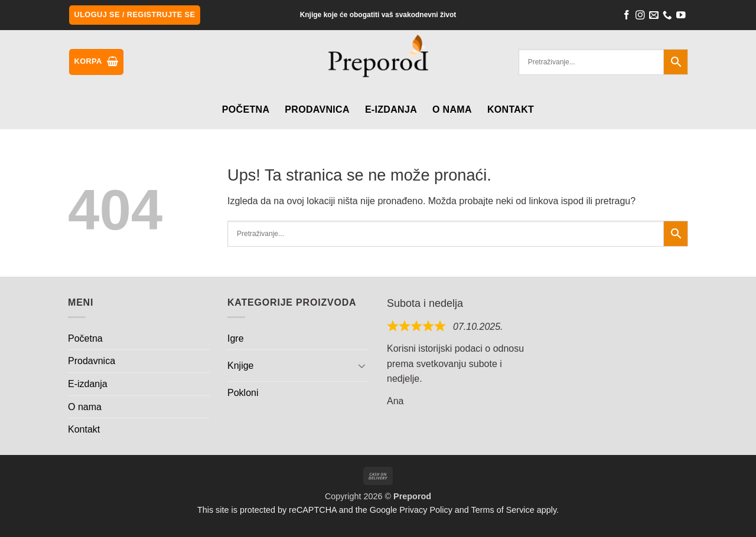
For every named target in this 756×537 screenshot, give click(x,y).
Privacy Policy (426, 510)
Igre (236, 338)
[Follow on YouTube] (681, 17)
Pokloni (243, 393)
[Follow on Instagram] (640, 17)
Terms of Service (503, 510)
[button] (135, 15)
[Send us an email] (654, 17)
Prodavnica (317, 109)
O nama (452, 109)
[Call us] (667, 17)
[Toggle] (362, 365)
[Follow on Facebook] (627, 17)
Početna (246, 109)
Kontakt (511, 109)
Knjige (240, 366)
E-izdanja (391, 109)
